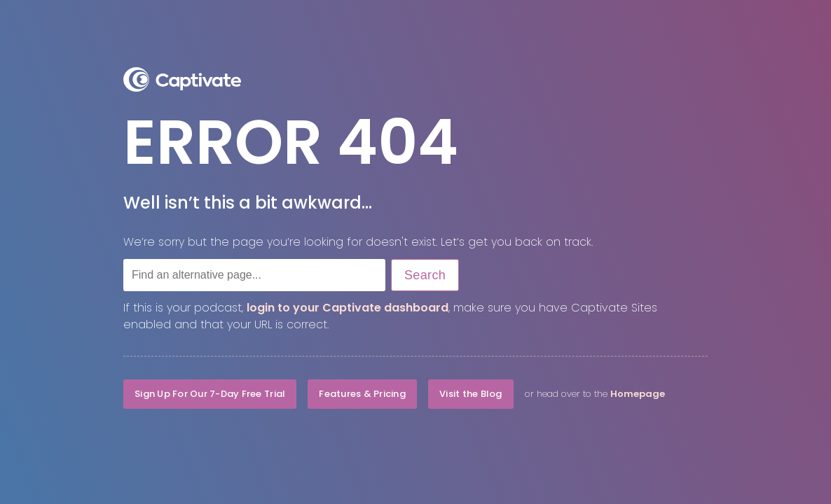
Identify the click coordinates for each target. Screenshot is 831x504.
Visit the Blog (471, 394)
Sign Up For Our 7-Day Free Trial (210, 394)
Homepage (638, 394)
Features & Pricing (362, 394)
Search (425, 275)
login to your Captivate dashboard (348, 308)
